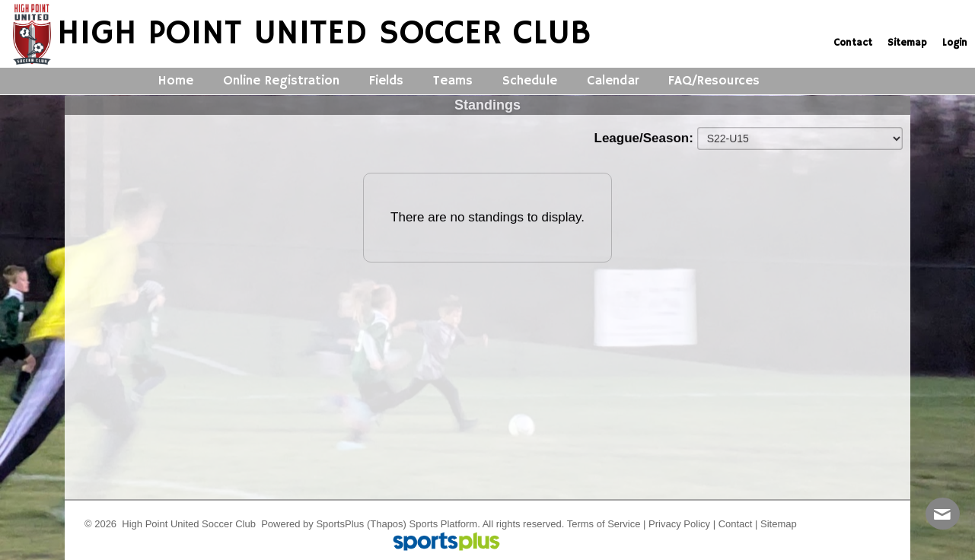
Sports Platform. (445, 524)
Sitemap (779, 524)
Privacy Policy (679, 524)
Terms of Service (604, 524)
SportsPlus (340, 524)
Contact (736, 524)
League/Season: (646, 138)
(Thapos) (387, 524)
